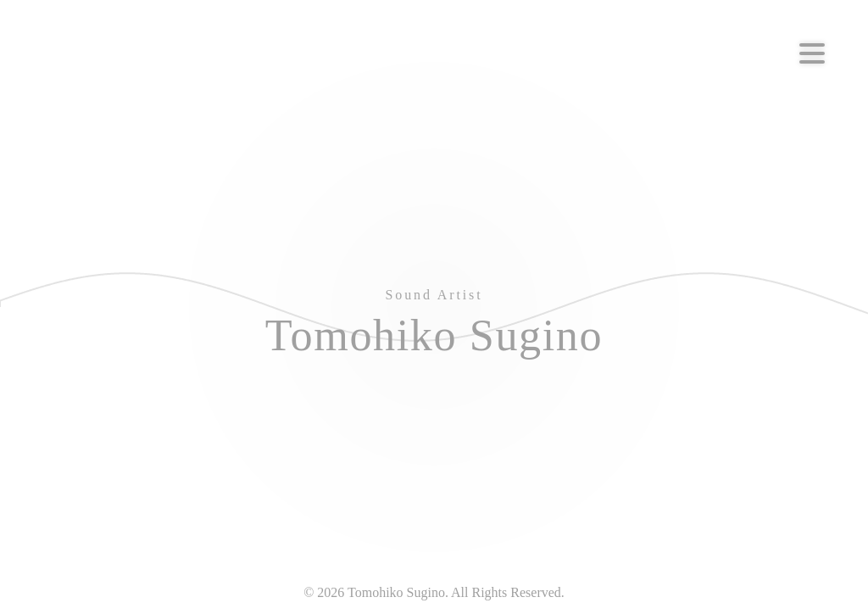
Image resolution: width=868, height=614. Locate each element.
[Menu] (812, 53)
